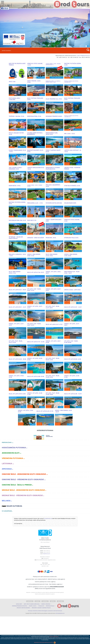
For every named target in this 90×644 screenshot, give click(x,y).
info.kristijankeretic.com (60, 613)
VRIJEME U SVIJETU (33, 606)
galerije (53, 601)
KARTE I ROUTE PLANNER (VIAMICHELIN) (32, 604)
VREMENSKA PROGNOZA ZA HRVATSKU (20, 606)
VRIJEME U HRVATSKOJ (46, 604)
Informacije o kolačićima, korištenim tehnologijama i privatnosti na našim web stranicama (45, 611)
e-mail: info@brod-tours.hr (83, 56)
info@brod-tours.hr (46, 554)
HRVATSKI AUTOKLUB (50, 606)
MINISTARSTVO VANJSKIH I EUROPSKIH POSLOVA (41, 608)
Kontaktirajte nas (48, 519)
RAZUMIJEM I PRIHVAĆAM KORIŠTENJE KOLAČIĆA (45, 643)
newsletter (45, 601)
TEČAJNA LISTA (41, 606)
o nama (37, 601)
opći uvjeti (60, 601)
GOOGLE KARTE (19, 604)
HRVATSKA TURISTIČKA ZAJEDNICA (23, 608)
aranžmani (30, 601)
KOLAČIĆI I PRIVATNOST (54, 637)
